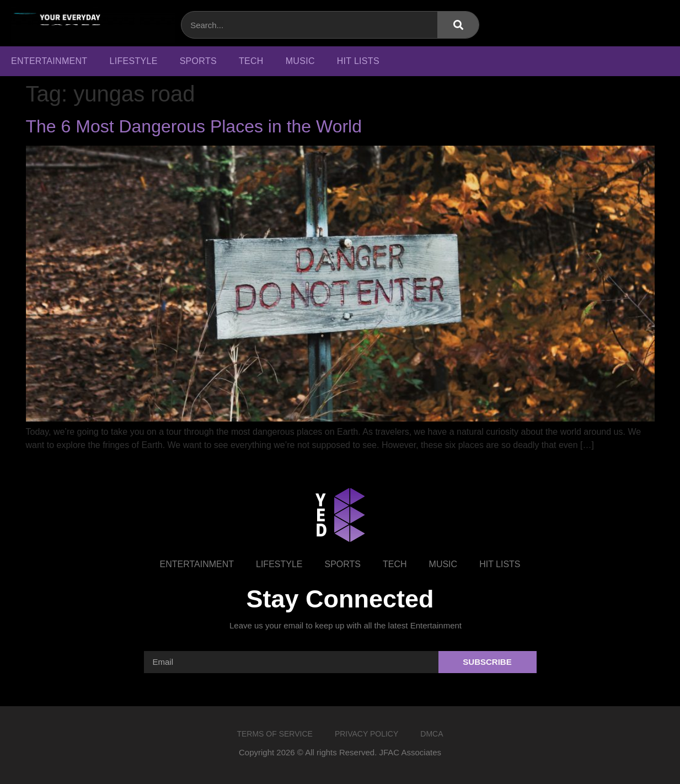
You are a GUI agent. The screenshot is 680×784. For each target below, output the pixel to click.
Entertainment (49, 61)
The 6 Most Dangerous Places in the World (194, 126)
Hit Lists (358, 61)
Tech (251, 61)
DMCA (432, 734)
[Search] (458, 25)
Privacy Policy (366, 734)
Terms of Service (274, 734)
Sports (198, 61)
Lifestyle (133, 61)
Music (300, 61)
